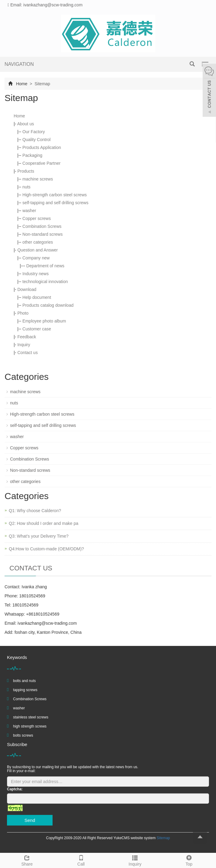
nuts (26, 187)
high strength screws (30, 726)
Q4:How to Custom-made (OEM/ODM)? (46, 549)
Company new (36, 258)
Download (27, 289)
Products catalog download (48, 305)
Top (189, 860)
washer (29, 211)
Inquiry (24, 345)
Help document (37, 297)
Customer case (37, 329)
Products (26, 171)
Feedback (27, 337)
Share (27, 860)
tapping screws (25, 690)
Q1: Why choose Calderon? (35, 511)
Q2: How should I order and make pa (44, 523)
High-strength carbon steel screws (55, 195)
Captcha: (15, 789)
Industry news (36, 274)
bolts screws (23, 735)
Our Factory (34, 132)
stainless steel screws (31, 717)
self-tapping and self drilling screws (55, 203)
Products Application (42, 147)
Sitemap (163, 838)
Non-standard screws (43, 234)
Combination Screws (42, 226)
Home (22, 84)
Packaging (32, 155)
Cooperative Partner (41, 163)
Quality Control (37, 140)
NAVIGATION (19, 64)
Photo (23, 313)
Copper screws (37, 218)
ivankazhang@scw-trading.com (47, 623)
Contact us (27, 353)
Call (81, 860)
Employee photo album (44, 321)
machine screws (38, 179)
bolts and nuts (24, 681)
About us (25, 124)
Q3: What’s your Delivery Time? (39, 536)
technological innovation (45, 282)
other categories (38, 242)
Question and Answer (38, 250)
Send (30, 820)
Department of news (45, 266)
